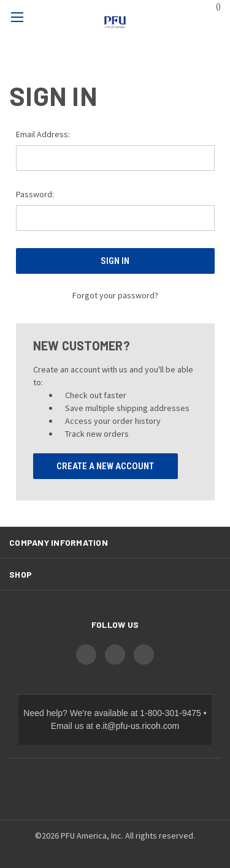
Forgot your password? (115, 295)
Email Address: (43, 134)
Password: (35, 194)
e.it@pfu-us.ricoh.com (137, 726)
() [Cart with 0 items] (213, 6)
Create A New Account (105, 466)
